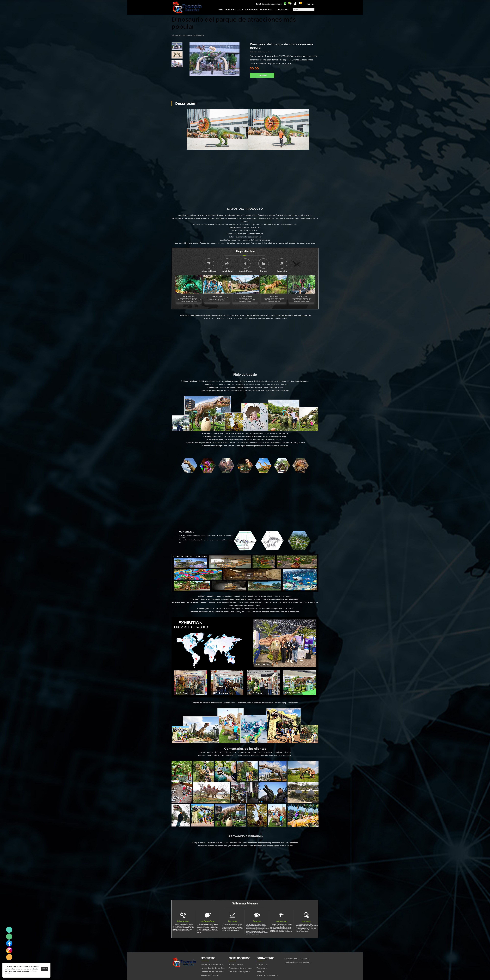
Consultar (262, 75)
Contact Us (262, 964)
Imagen (260, 972)
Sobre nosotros (267, 10)
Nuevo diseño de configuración (216, 968)
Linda (9, 930)
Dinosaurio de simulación (213, 972)
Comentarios (251, 10)
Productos (230, 10)
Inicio (220, 10)
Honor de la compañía (239, 972)
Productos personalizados (191, 35)
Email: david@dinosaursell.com (269, 4)
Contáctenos (282, 10)
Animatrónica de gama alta (214, 964)
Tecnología (262, 968)
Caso (240, 10)
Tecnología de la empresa (241, 968)
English (310, 4)
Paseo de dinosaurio (210, 975)
